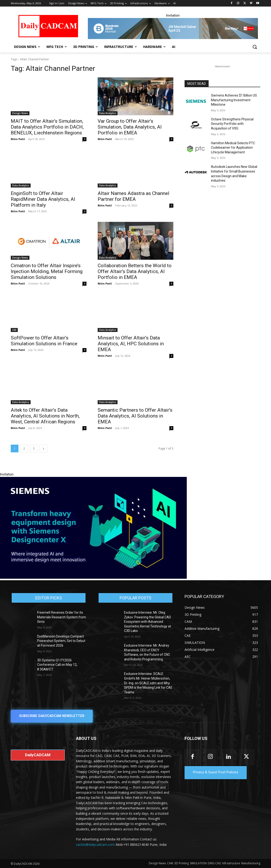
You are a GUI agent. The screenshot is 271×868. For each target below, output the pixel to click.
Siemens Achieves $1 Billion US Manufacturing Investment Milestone (234, 100)
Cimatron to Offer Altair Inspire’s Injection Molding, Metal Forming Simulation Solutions (47, 271)
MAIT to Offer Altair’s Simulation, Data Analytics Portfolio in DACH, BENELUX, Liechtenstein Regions (47, 127)
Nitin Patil (18, 139)
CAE (14, 330)
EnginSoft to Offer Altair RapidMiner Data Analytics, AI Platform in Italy (43, 199)
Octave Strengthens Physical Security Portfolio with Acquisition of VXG (232, 124)
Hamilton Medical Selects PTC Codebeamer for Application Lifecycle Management (233, 148)
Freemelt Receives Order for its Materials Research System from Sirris (62, 617)
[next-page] (43, 448)
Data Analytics (108, 113)
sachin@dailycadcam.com (95, 845)
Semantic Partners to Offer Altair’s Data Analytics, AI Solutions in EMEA (135, 416)
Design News (20, 113)
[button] (255, 47)
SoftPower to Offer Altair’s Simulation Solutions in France (44, 341)
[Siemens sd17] (93, 578)
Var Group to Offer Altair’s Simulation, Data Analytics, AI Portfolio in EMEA (130, 127)
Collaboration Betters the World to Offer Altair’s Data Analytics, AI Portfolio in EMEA (135, 271)
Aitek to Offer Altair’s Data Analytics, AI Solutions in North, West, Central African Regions (45, 416)
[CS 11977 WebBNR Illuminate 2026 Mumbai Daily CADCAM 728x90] (173, 29)
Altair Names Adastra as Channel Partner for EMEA (134, 196)
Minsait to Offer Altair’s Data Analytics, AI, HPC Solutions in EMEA (131, 344)
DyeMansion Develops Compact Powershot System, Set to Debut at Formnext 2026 (61, 641)
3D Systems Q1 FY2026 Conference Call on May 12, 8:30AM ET (57, 665)
